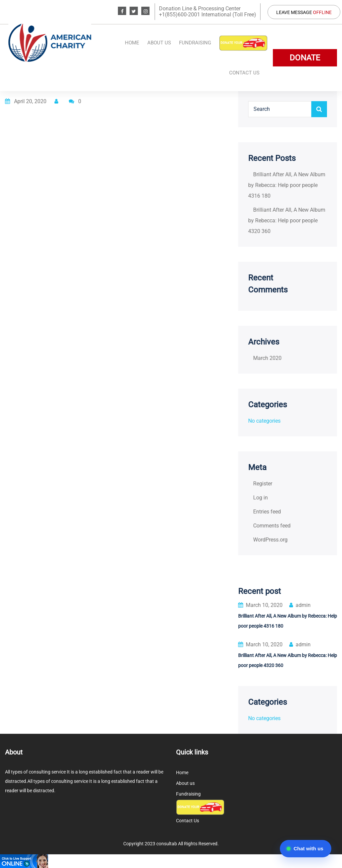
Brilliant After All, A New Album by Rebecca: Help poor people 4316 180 (287, 185)
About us (159, 43)
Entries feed (267, 512)
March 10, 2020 (260, 605)
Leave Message (304, 12)
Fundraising (195, 43)
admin (300, 605)
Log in (261, 498)
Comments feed (272, 526)
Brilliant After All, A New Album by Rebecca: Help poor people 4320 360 (287, 221)
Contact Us (244, 73)
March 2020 (267, 358)
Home (132, 43)
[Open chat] (306, 849)
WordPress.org (270, 540)
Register (263, 484)
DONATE (305, 58)
